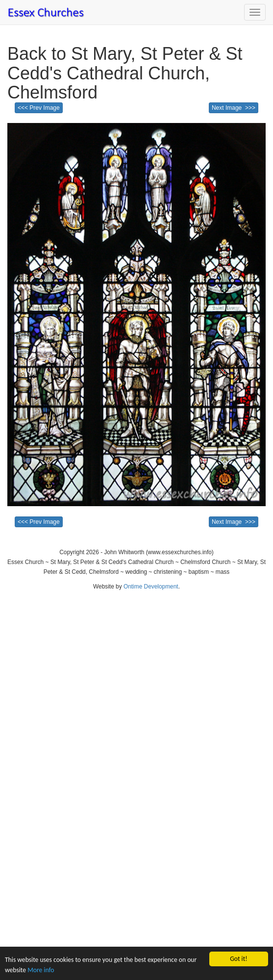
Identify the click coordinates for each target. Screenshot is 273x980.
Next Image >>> (234, 108)
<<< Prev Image (39, 108)
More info (41, 970)
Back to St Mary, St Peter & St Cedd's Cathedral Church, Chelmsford (125, 73)
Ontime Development (151, 587)
